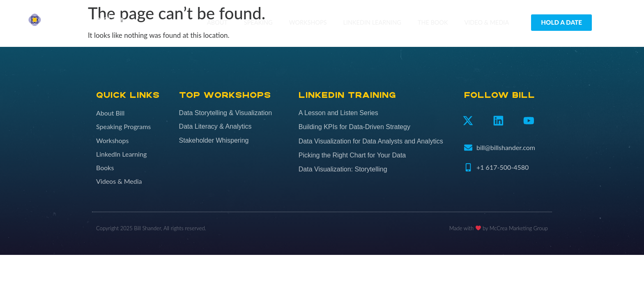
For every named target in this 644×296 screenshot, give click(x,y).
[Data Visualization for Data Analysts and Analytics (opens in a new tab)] (377, 141)
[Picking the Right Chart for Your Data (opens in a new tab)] (377, 155)
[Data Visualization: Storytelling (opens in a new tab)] (377, 169)
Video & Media (487, 22)
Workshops (308, 22)
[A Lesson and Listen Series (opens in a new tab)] (377, 113)
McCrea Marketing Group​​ (519, 228)
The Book (433, 22)
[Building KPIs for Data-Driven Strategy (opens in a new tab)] (377, 127)
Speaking (258, 22)
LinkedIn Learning (372, 22)
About (217, 22)
